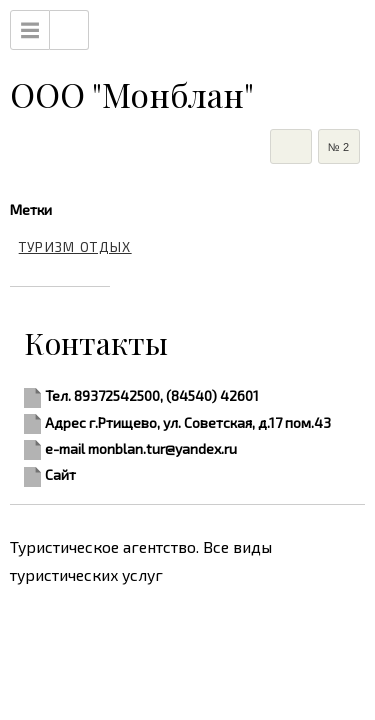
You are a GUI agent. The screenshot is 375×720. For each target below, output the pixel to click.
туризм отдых (75, 247)
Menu (30, 30)
